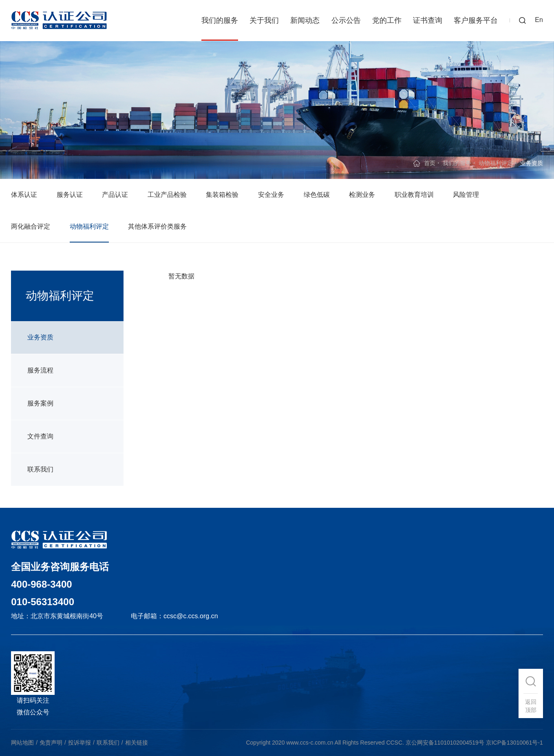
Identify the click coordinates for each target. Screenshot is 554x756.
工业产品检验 (167, 195)
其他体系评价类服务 (157, 226)
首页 (430, 163)
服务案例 (40, 403)
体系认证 (24, 195)
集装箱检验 (222, 195)
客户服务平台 (476, 20)
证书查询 (428, 20)
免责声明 (51, 743)
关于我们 (264, 20)
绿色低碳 (317, 195)
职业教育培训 (414, 195)
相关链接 (137, 743)
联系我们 (40, 469)
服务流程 (40, 370)
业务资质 (40, 337)
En (539, 20)
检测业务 (362, 195)
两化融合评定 (31, 226)
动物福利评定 (496, 163)
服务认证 (70, 195)
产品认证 (115, 195)
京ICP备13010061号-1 (514, 743)
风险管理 (466, 195)
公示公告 (346, 20)
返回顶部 (531, 706)
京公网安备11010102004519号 (445, 743)
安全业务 (271, 195)
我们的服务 (220, 20)
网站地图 (22, 743)
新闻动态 (305, 20)
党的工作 (387, 20)
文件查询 (40, 436)
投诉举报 (79, 743)
